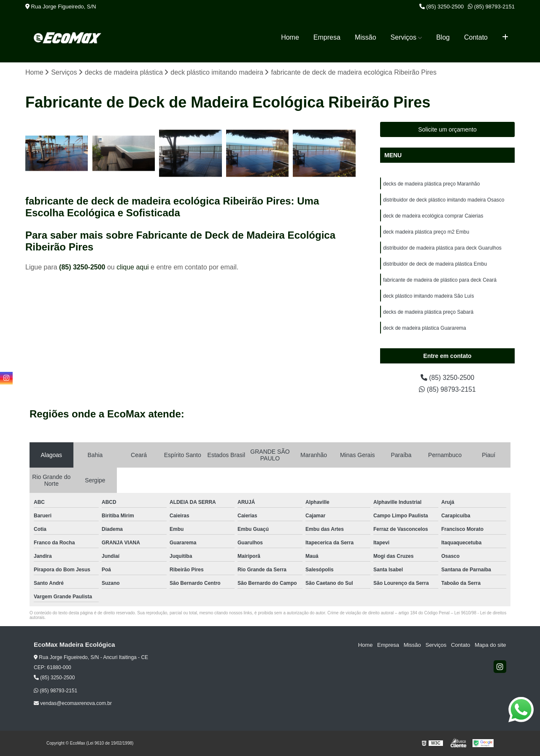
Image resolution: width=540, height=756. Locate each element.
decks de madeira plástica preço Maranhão (431, 184)
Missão (366, 37)
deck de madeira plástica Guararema (425, 328)
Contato (476, 37)
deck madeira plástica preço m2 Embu (426, 232)
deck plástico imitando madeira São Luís (428, 296)
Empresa (327, 37)
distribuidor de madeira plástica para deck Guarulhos (442, 248)
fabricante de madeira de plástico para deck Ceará (440, 280)
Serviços (404, 37)
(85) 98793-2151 (491, 7)
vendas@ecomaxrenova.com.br (73, 703)
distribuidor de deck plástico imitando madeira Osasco (444, 200)
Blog (443, 37)
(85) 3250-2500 (442, 7)
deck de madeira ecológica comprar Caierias (433, 216)
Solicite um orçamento (447, 130)
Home (290, 37)
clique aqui (133, 267)
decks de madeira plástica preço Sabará (428, 312)
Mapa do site (490, 645)
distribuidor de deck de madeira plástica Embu (435, 264)
